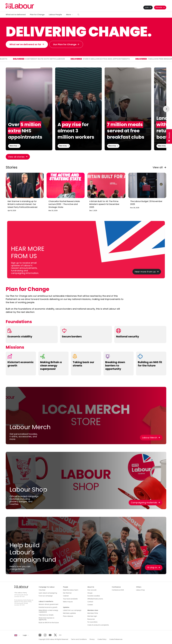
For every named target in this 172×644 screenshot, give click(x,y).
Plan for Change (37, 15)
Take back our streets (46, 615)
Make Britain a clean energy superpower (48, 611)
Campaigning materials (144, 503)
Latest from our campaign (72, 610)
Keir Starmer (67, 593)
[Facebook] (40, 635)
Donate (159, 7)
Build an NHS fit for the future (49, 623)
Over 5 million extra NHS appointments (117, 59)
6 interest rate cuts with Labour (56, 59)
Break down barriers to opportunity (46, 619)
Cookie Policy (102, 639)
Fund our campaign (46, 596)
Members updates (69, 613)
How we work (92, 590)
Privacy (92, 639)
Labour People (55, 15)
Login (25, 635)
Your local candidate (70, 599)
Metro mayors (68, 602)
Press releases (68, 616)
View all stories (16, 157)
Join (147, 7)
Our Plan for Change (65, 44)
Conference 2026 (118, 590)
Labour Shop (140, 590)
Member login (92, 616)
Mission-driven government (48, 604)
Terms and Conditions (79, 639)
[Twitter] (55, 635)
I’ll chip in (152, 568)
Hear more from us (145, 272)
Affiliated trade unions (95, 599)
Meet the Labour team (71, 590)
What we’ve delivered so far (25, 44)
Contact (90, 602)
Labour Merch (150, 438)
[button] (78, 15)
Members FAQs (93, 613)
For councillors (92, 622)
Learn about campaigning (48, 593)
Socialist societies (94, 596)
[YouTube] (50, 635)
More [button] (69, 15)
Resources (91, 619)
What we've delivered (16, 15)
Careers (90, 605)
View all (158, 167)
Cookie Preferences (116, 639)
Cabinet (66, 596)
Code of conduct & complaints (98, 625)
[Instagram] (45, 635)
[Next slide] (166, 109)
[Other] (60, 635)
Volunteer (42, 590)
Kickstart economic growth (48, 607)
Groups (90, 593)
